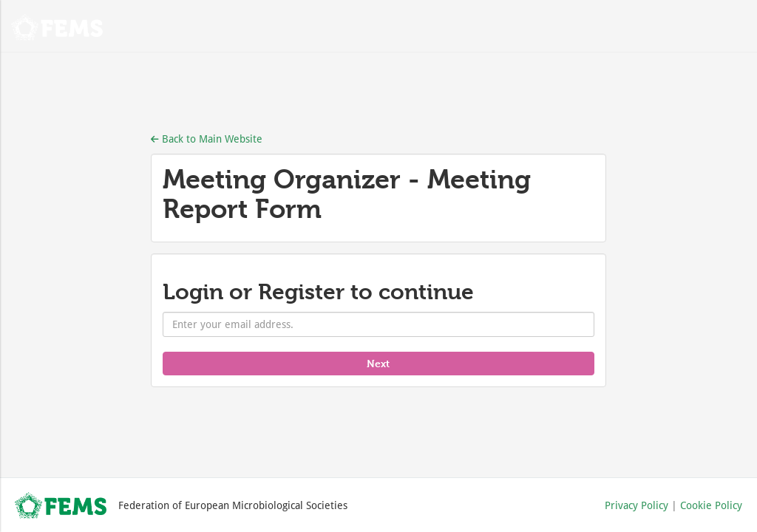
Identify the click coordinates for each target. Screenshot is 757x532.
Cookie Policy (711, 505)
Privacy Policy (637, 505)
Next (378, 363)
